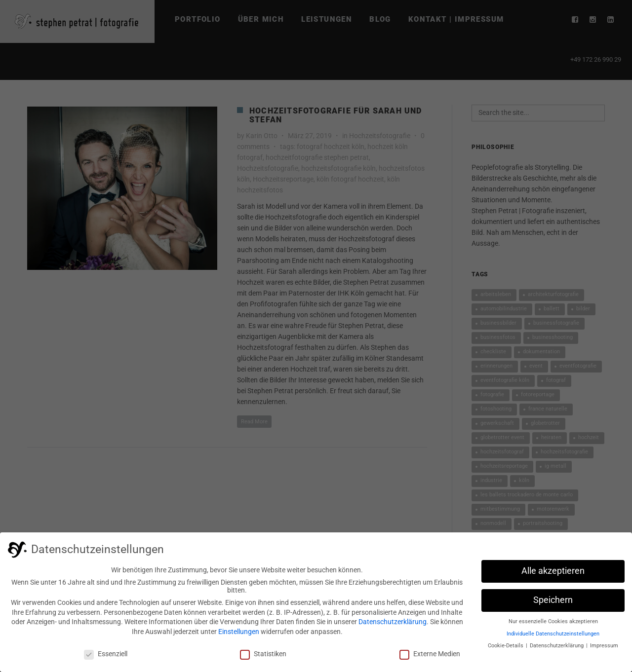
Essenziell (106, 656)
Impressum (604, 649)
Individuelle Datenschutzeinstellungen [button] (553, 637)
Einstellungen (239, 635)
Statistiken (263, 656)
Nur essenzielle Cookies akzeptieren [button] (553, 624)
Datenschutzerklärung (393, 625)
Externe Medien (430, 656)
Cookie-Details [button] (506, 649)
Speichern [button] (553, 603)
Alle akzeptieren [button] (553, 574)
